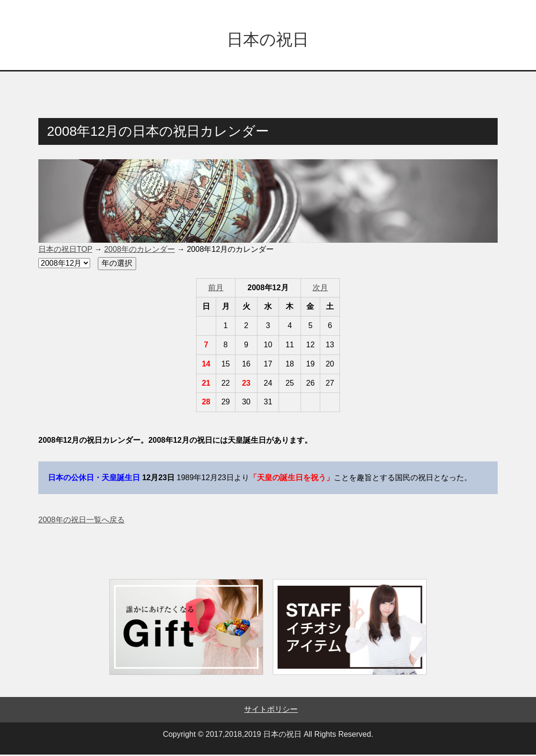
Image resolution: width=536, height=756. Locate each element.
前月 (216, 289)
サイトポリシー (271, 711)
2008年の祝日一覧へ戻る (82, 521)
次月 (320, 289)
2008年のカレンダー (140, 251)
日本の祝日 (268, 40)
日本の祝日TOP (65, 251)
